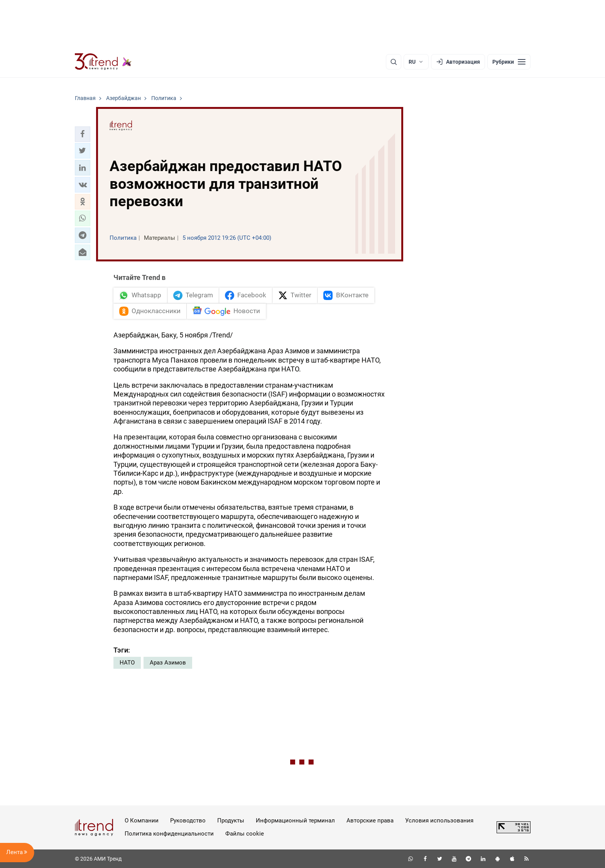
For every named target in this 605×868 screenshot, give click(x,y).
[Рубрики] (509, 62)
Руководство (188, 821)
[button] (83, 134)
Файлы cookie (245, 834)
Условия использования (439, 821)
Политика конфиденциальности (169, 834)
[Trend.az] (103, 62)
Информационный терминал (295, 821)
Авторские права (370, 821)
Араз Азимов (168, 663)
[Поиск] (394, 62)
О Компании (142, 821)
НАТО (127, 663)
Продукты (231, 821)
